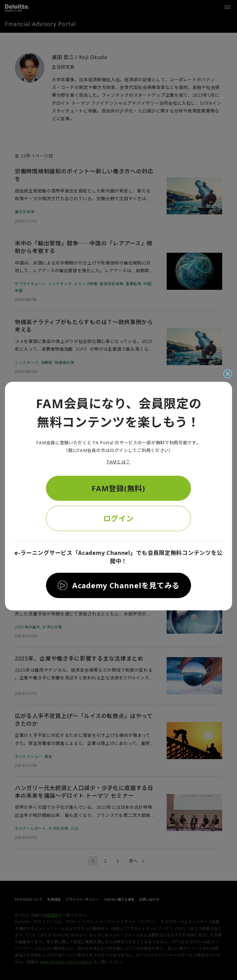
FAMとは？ (118, 462)
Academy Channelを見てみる (126, 585)
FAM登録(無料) (118, 488)
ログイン (119, 518)
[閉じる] (228, 374)
